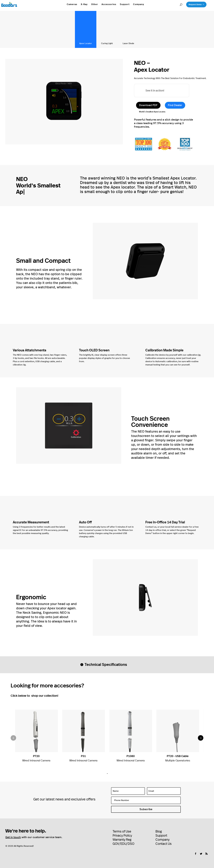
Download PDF (148, 105)
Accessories (109, 4)
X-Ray (84, 4)
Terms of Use (122, 832)
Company (139, 4)
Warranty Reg (122, 840)
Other (95, 4)
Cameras (72, 4)
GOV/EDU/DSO (123, 844)
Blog (159, 832)
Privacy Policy (122, 836)
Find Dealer (175, 105)
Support (125, 4)
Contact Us (164, 844)
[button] (201, 738)
